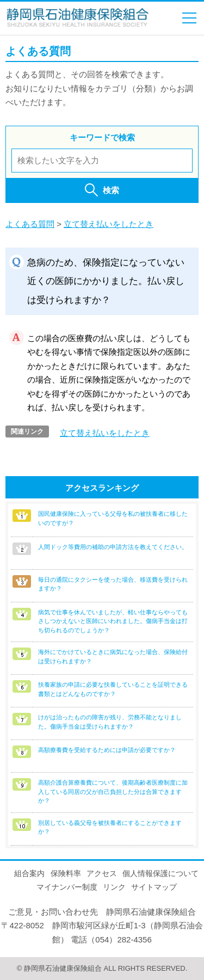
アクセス (102, 873)
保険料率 (66, 873)
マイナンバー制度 (67, 887)
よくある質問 (30, 224)
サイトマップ (154, 887)
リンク (114, 887)
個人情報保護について (160, 873)
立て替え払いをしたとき (109, 224)
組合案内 (29, 873)
